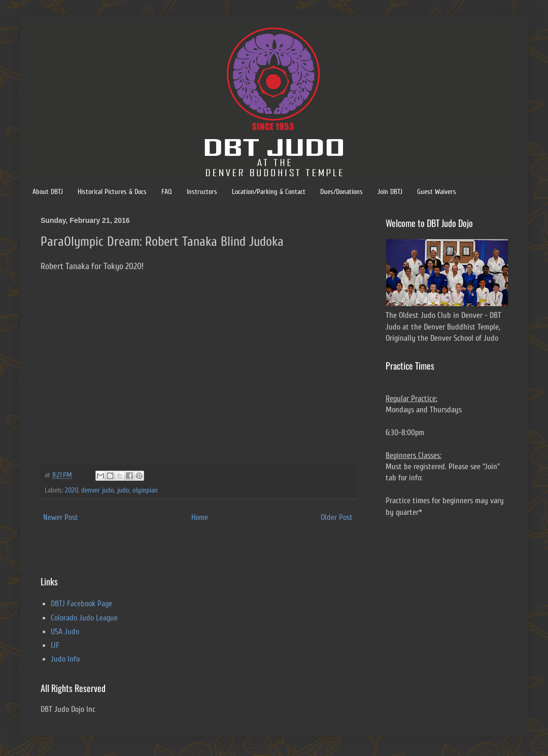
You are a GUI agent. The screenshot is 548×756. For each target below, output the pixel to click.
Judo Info (65, 659)
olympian (145, 490)
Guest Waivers (437, 192)
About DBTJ (48, 192)
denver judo (98, 490)
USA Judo (65, 632)
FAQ (167, 192)
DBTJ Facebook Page (81, 604)
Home (200, 517)
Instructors (202, 192)
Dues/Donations (341, 192)
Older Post (337, 517)
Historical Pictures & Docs (112, 192)
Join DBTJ (390, 192)
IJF (55, 645)
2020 (72, 490)
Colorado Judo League (84, 618)
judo (123, 490)
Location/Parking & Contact (269, 192)
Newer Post (61, 517)
